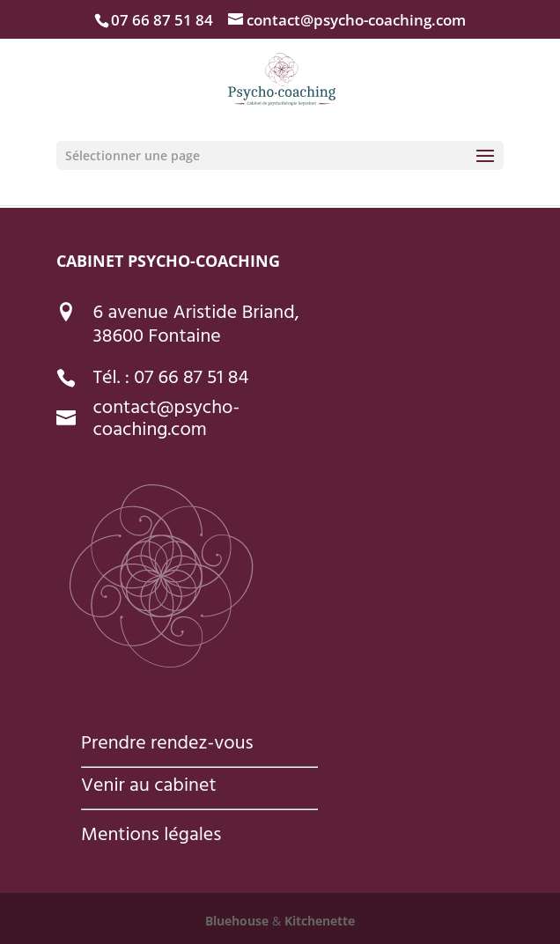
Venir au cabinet (148, 787)
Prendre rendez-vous (167, 745)
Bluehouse (237, 921)
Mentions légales (151, 837)
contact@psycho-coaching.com (167, 420)
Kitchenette (318, 921)
